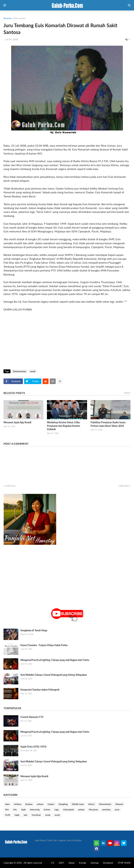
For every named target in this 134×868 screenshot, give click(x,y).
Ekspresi (119, 804)
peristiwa (106, 810)
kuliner (47, 810)
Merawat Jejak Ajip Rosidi (17, 422)
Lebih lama (124, 486)
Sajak (17, 815)
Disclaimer (108, 863)
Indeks (127, 393)
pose (117, 810)
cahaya (40, 804)
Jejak (23, 810)
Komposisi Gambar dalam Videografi (40, 690)
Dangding (63, 804)
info (15, 810)
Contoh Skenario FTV (32, 717)
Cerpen (51, 804)
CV (53, 863)
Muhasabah (69, 810)
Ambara (18, 804)
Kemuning (35, 810)
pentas (81, 810)
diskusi (91, 804)
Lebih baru (10, 486)
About (72, 863)
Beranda (7, 18)
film (7, 810)
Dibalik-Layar (78, 804)
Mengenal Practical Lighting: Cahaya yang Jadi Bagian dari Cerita (55, 660)
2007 (61, 863)
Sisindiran (36, 815)
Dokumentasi (19, 18)
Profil (8, 815)
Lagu (57, 810)
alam (7, 804)
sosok (33, 371)
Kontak (83, 863)
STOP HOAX (124, 863)
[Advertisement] (67, 340)
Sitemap (95, 863)
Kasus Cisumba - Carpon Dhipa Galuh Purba (44, 645)
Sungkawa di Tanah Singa (34, 630)
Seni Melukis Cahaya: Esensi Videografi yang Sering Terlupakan (54, 675)
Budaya (29, 804)
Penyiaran (93, 810)
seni (26, 815)
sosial (48, 815)
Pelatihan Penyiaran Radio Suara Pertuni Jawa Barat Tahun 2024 (108, 424)
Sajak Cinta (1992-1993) (33, 747)
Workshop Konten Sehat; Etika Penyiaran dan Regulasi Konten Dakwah (64, 426)
